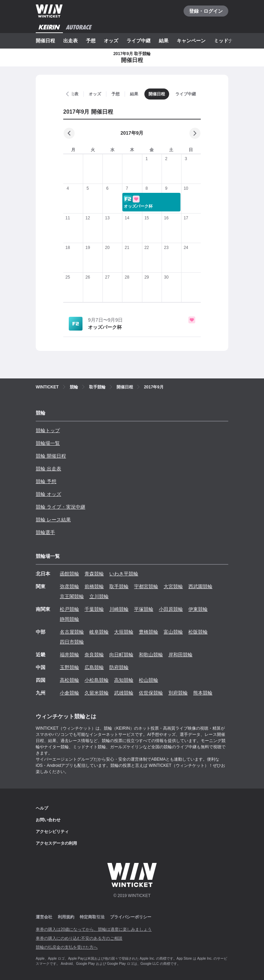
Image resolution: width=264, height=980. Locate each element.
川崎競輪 (119, 609)
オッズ (111, 41)
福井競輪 (69, 655)
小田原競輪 (171, 609)
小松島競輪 (97, 680)
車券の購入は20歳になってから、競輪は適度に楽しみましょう (94, 929)
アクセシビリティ (52, 832)
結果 (164, 41)
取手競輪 (119, 586)
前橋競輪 (94, 586)
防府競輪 (119, 667)
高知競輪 (124, 680)
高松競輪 (69, 680)
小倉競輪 (69, 693)
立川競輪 (99, 596)
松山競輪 (148, 680)
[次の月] (195, 133)
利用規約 (66, 917)
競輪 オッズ (48, 494)
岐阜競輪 (99, 632)
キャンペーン (191, 41)
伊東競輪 (198, 609)
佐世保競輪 (151, 693)
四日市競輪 (72, 642)
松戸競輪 (69, 609)
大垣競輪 (124, 632)
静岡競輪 (69, 619)
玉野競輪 (69, 667)
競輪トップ (48, 430)
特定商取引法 (92, 917)
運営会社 (44, 917)
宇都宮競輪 (146, 586)
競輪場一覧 (48, 443)
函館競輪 (69, 574)
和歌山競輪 (151, 655)
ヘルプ (42, 808)
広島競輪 (94, 667)
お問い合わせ (48, 820)
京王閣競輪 (72, 596)
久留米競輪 (97, 693)
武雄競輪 (124, 693)
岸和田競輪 (180, 655)
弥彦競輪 (69, 586)
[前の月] (69, 133)
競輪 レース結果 (53, 520)
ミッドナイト (228, 41)
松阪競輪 (198, 632)
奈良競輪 (94, 655)
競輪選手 (45, 532)
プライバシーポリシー (131, 917)
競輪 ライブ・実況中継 (60, 507)
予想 (91, 41)
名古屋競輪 (72, 632)
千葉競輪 (94, 609)
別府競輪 (178, 693)
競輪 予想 (46, 481)
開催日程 (45, 41)
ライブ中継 (139, 41)
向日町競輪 (121, 655)
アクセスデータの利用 (56, 843)
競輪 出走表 (48, 469)
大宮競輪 (173, 586)
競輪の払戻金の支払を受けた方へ (67, 947)
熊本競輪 (203, 693)
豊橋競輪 (148, 632)
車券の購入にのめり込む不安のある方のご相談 (79, 938)
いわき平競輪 (124, 574)
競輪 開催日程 (51, 456)
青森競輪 (94, 574)
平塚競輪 (144, 609)
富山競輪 (173, 632)
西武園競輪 (200, 586)
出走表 (70, 41)
